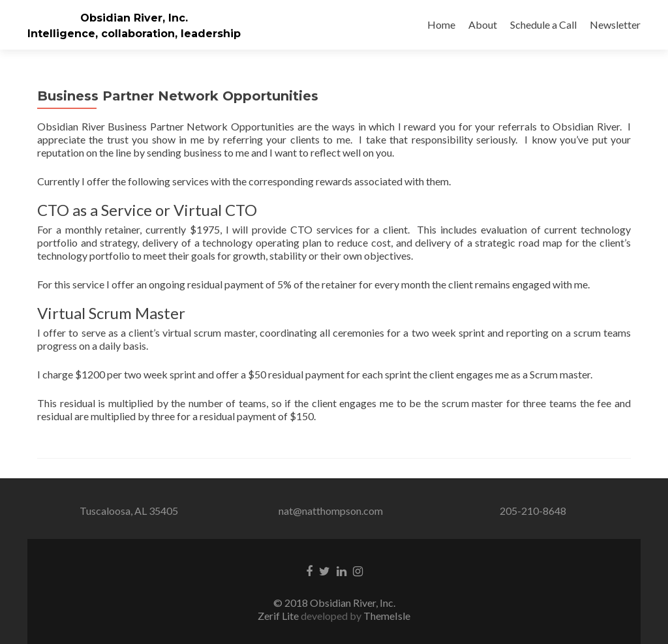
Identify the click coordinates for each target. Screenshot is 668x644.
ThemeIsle (387, 616)
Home (441, 24)
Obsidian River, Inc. (134, 18)
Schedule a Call (543, 24)
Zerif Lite (279, 616)
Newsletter (615, 24)
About (483, 24)
